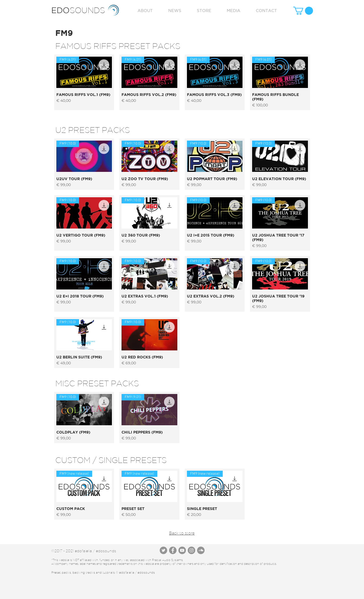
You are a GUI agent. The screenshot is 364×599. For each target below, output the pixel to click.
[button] (303, 11)
